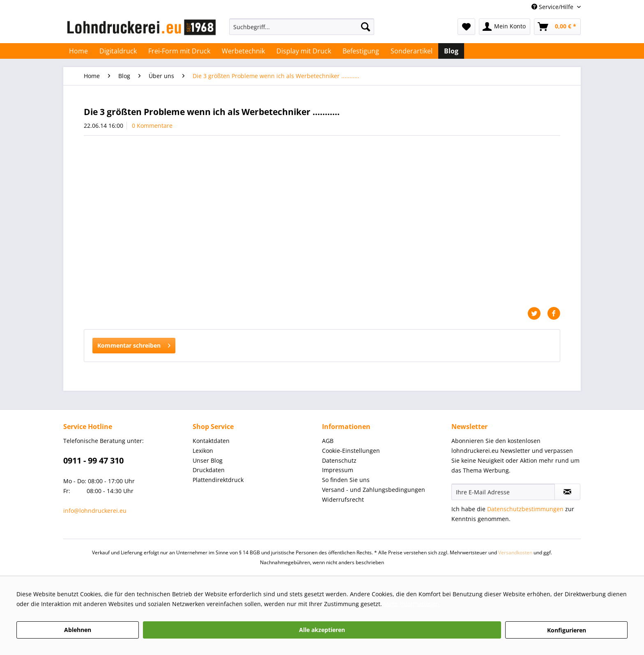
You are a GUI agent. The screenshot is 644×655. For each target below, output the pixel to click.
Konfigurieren (567, 630)
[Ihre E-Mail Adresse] (503, 492)
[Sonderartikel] (412, 51)
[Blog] (451, 51)
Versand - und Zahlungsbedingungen (374, 490)
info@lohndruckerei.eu (95, 511)
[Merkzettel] (466, 27)
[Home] (78, 51)
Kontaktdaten (211, 441)
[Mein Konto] (505, 27)
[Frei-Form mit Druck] (179, 51)
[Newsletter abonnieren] (567, 492)
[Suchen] (366, 27)
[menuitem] (302, 31)
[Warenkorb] (557, 27)
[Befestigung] (361, 51)
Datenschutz (339, 460)
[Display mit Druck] (304, 51)
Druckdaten (209, 470)
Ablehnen (78, 630)
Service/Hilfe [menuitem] (553, 7)
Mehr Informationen (412, 604)
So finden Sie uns (346, 480)
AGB (328, 441)
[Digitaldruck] (118, 51)
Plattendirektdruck (218, 480)
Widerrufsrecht (343, 499)
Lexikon (203, 451)
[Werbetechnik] (243, 51)
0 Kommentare (152, 126)
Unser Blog (208, 460)
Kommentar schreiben (134, 344)
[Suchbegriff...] (302, 27)
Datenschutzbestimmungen (525, 509)
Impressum (338, 470)
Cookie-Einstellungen (351, 451)
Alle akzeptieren (322, 630)
